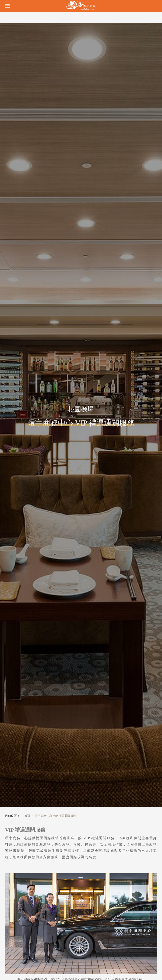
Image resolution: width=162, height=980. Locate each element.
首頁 (27, 816)
